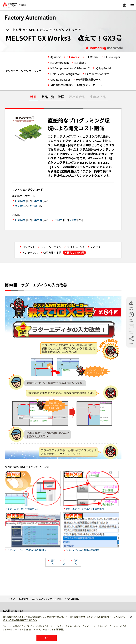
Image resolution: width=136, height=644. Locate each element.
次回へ (76, 562)
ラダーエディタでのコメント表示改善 (85, 509)
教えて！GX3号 (76, 252)
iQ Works (56, 57)
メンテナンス (30, 252)
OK (46, 638)
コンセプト (29, 247)
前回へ (53, 562)
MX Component (60, 63)
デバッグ (96, 247)
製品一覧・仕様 (53, 97)
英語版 (19, 206)
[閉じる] (131, 617)
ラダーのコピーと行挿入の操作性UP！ (27, 550)
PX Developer (112, 57)
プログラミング (76, 247)
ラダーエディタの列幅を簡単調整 (83, 550)
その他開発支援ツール (88, 79)
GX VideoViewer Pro (97, 74)
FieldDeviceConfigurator (65, 74)
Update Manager (60, 79)
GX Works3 (73, 57)
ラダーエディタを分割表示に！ (23, 509)
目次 (64, 562)
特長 (33, 97)
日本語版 (20, 201)
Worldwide (124, 5)
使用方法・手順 (52, 252)
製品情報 (23, 599)
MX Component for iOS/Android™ (70, 68)
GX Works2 (92, 57)
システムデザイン (51, 247)
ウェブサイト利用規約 (54, 629)
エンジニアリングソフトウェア (23, 71)
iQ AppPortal (103, 68)
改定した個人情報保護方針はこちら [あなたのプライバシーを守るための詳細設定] (20, 620)
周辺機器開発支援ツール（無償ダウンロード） (76, 85)
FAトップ (10, 599)
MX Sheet (80, 63)
